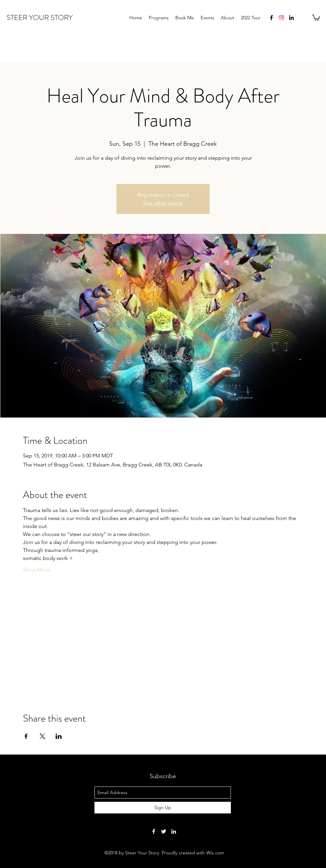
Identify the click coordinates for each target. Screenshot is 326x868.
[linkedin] (291, 18)
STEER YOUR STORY (40, 17)
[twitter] (164, 831)
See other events (163, 203)
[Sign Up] (163, 808)
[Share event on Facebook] (26, 736)
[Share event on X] (42, 736)
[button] (316, 17)
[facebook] (271, 18)
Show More (36, 570)
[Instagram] (281, 18)
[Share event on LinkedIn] (59, 736)
